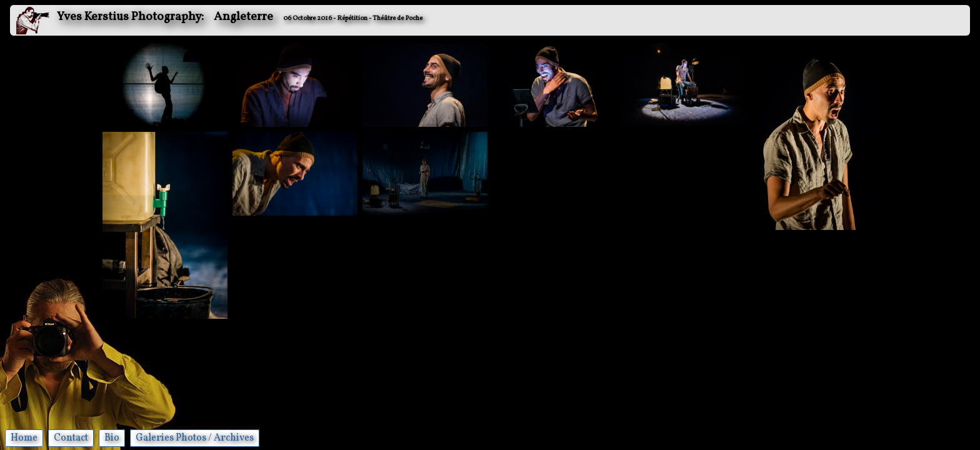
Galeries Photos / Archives (195, 438)
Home (24, 438)
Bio (112, 438)
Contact (71, 438)
